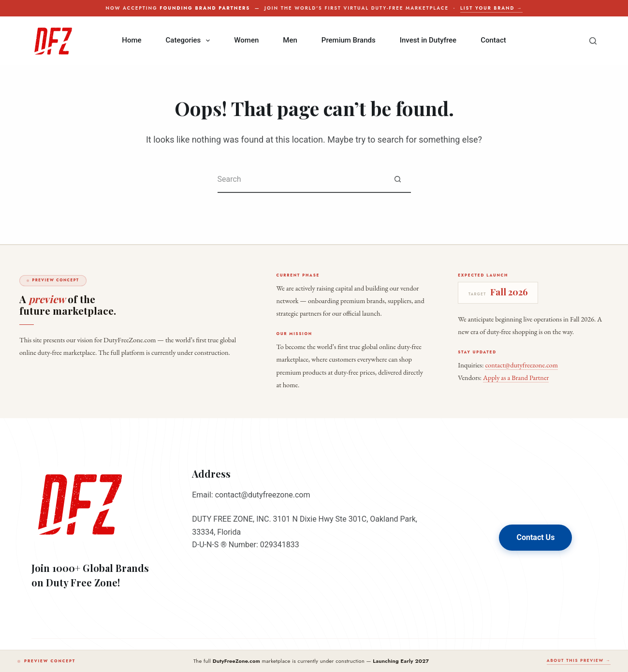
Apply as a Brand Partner (516, 377)
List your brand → (491, 8)
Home (131, 40)
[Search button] (398, 180)
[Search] (593, 41)
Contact (493, 40)
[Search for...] (301, 180)
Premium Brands (349, 40)
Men (290, 40)
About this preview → (579, 660)
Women (246, 40)
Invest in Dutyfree (428, 40)
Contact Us (535, 537)
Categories (190, 41)
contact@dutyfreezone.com (521, 365)
